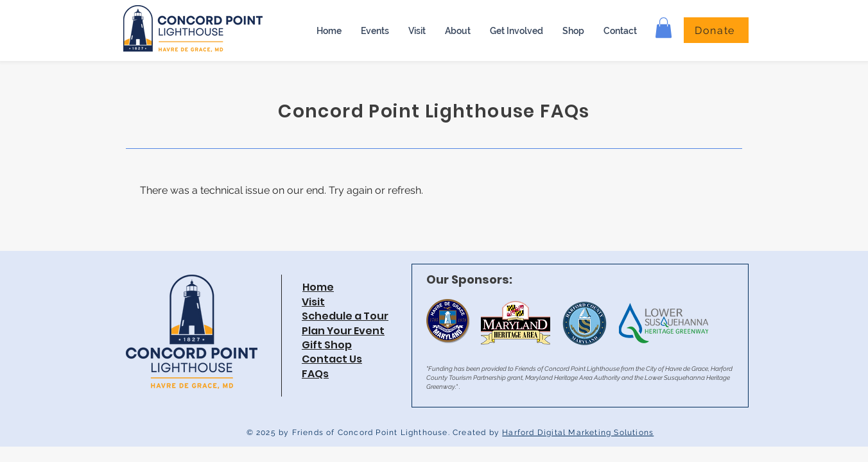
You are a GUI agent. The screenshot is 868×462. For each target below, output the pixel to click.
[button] (458, 31)
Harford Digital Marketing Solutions (578, 432)
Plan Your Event (343, 331)
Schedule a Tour (345, 316)
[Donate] (716, 30)
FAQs (315, 374)
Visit (313, 302)
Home (318, 287)
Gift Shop (327, 345)
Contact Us (332, 359)
